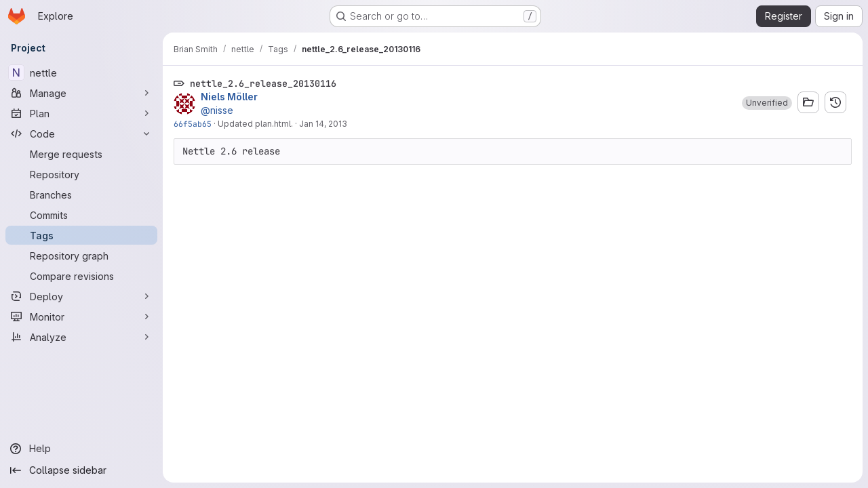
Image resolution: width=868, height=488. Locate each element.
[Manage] (81, 93)
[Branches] (81, 195)
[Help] (81, 449)
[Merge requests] (81, 154)
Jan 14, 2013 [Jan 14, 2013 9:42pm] (323, 124)
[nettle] (81, 73)
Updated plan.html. (255, 124)
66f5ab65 (193, 124)
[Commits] (81, 215)
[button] (767, 103)
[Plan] (81, 113)
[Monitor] (81, 317)
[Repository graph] (81, 256)
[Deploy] (81, 296)
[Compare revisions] (81, 276)
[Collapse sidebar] (81, 470)
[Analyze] (81, 337)
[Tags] (81, 235)
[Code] (81, 134)
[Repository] (81, 174)
